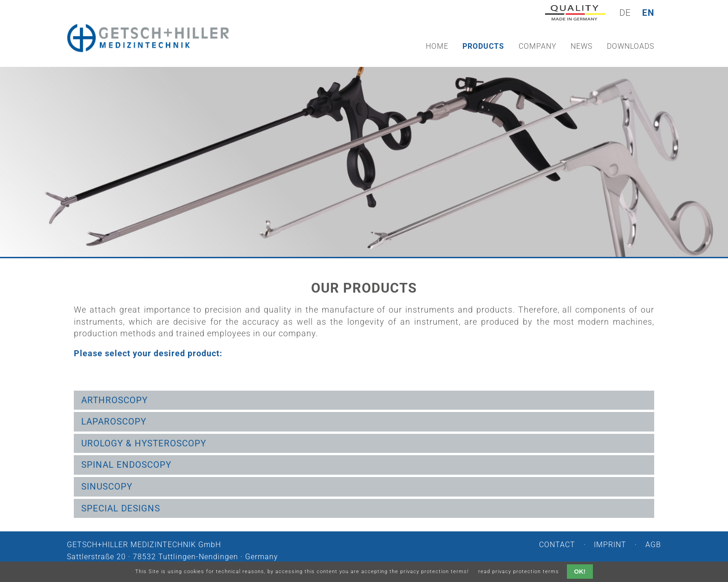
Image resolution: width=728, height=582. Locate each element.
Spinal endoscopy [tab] (126, 465)
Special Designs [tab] (121, 508)
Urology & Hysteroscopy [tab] (144, 443)
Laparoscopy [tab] (114, 422)
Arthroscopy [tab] (114, 400)
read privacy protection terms (519, 572)
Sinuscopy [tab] (107, 487)
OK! (580, 572)
